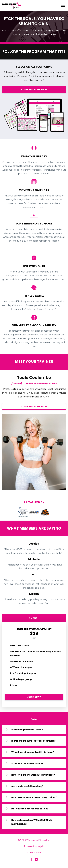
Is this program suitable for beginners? (33, 741)
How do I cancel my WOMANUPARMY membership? (32, 822)
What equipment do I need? (27, 730)
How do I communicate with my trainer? (34, 797)
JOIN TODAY (34, 697)
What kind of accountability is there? (33, 752)
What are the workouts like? (27, 764)
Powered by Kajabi (34, 846)
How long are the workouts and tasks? (33, 775)
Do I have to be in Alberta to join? (30, 809)
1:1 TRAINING (34, 852)
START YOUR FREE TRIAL (34, 90)
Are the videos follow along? (27, 786)
